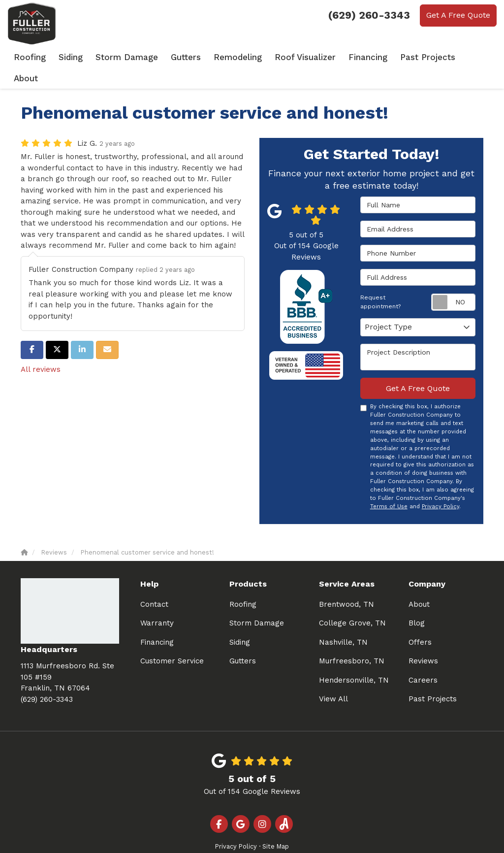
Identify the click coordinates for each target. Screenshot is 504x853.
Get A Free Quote (458, 15)
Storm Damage (257, 601)
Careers (423, 658)
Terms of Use (389, 484)
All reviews (41, 347)
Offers (420, 620)
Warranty (157, 601)
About (419, 582)
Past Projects (433, 677)
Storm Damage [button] (143, 57)
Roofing (243, 582)
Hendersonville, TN (354, 658)
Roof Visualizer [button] (313, 57)
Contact (154, 582)
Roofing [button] (50, 57)
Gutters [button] (199, 57)
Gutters (243, 639)
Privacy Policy (441, 484)
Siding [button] (90, 57)
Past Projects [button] (428, 57)
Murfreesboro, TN (352, 639)
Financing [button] (372, 57)
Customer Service (172, 639)
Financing (157, 620)
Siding (240, 620)
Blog (417, 601)
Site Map (276, 824)
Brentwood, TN (346, 582)
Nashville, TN (343, 620)
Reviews (423, 639)
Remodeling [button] (249, 57)
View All (333, 677)
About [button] (478, 57)
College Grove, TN (352, 601)
